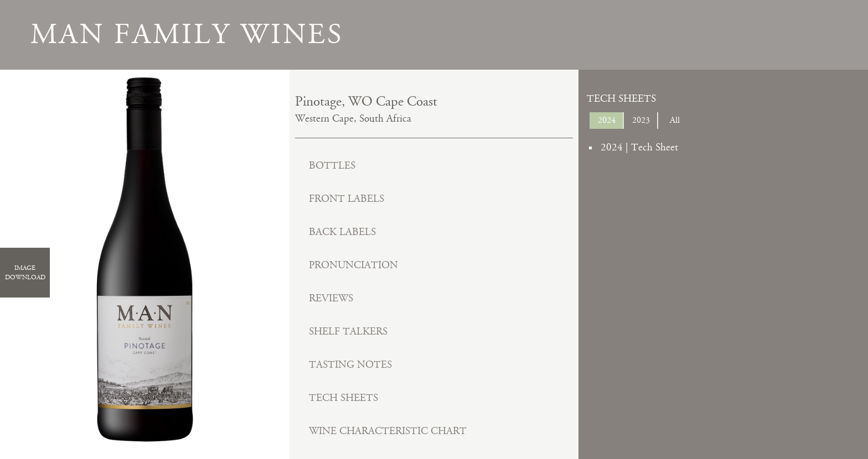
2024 (607, 120)
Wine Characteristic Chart (388, 431)
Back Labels (342, 232)
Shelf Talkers (348, 332)
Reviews (331, 298)
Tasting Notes (350, 365)
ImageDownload (25, 273)
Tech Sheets (343, 398)
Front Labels (347, 199)
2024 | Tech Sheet (639, 147)
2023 (641, 120)
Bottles (332, 166)
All (675, 120)
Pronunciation (353, 265)
